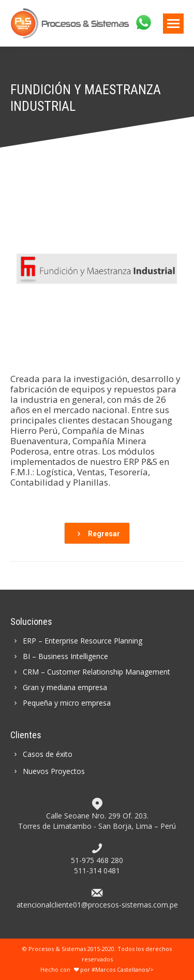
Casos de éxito (41, 754)
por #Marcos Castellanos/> (113, 969)
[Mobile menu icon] (173, 24)
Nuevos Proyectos (48, 771)
